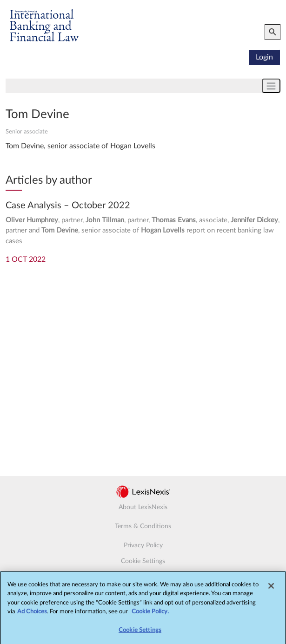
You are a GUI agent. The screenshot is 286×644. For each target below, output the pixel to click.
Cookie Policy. (150, 615)
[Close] (271, 589)
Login (264, 57)
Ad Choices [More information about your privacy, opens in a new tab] (32, 615)
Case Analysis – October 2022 (68, 206)
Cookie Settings (143, 561)
